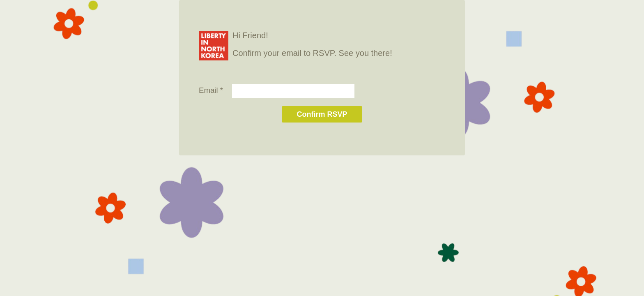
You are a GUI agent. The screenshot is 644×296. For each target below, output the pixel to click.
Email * (211, 90)
